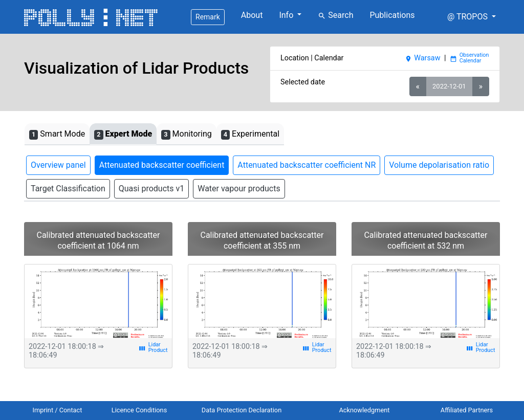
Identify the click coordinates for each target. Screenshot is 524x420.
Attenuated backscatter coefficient (162, 165)
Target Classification (68, 189)
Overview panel (58, 165)
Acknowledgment (364, 410)
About (252, 15)
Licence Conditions (139, 410)
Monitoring (187, 134)
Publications (392, 15)
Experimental (250, 134)
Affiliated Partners (467, 410)
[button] (472, 17)
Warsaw (422, 58)
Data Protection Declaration (242, 410)
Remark (208, 17)
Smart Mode (57, 134)
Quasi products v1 (151, 189)
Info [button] (287, 15)
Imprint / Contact (58, 410)
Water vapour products (239, 189)
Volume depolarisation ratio (439, 165)
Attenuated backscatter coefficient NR (307, 165)
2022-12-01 (449, 86)
